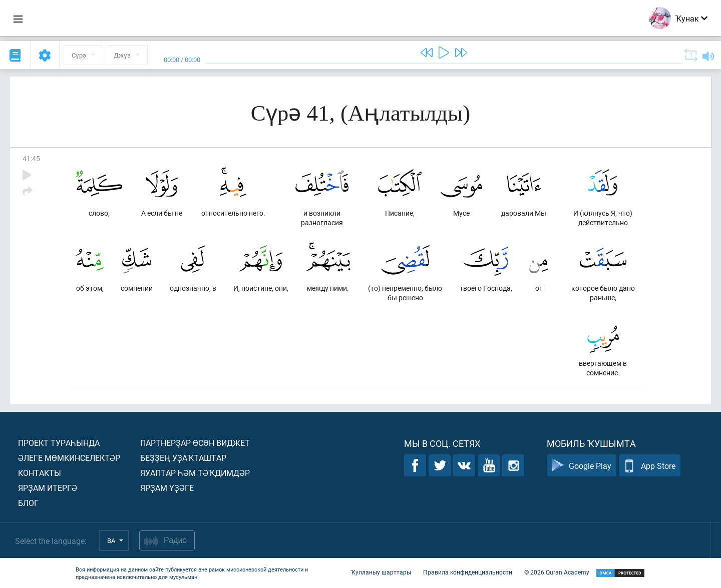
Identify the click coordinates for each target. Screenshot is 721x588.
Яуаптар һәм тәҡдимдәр (195, 473)
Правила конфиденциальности (468, 572)
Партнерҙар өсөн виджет (195, 443)
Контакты (40, 473)
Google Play (582, 466)
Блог (28, 503)
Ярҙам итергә (48, 488)
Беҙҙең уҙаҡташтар (183, 458)
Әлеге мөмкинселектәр (69, 458)
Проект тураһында (59, 443)
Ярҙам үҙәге (167, 488)
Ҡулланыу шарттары (381, 572)
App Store (650, 466)
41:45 (31, 158)
